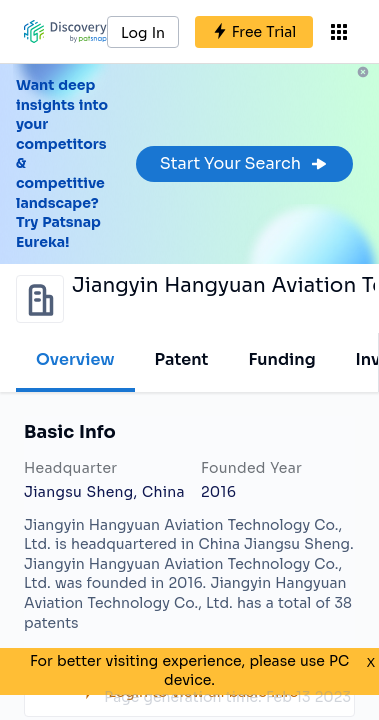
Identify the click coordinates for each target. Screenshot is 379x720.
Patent (182, 359)
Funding (281, 359)
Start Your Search (244, 163)
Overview (75, 359)
